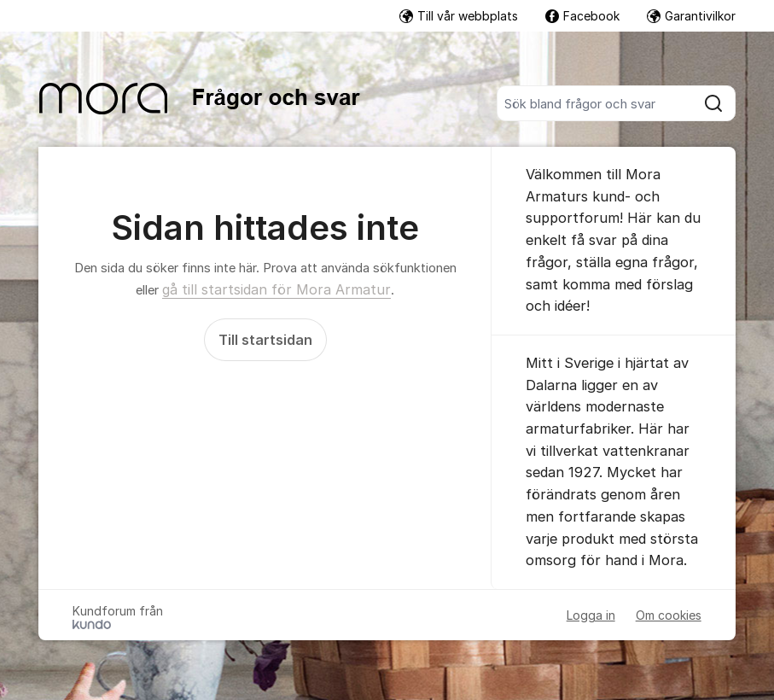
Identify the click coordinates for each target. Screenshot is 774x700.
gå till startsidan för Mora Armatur (276, 289)
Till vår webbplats (459, 16)
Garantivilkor (691, 16)
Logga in (591, 615)
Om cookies (669, 615)
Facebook (582, 16)
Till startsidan (265, 340)
